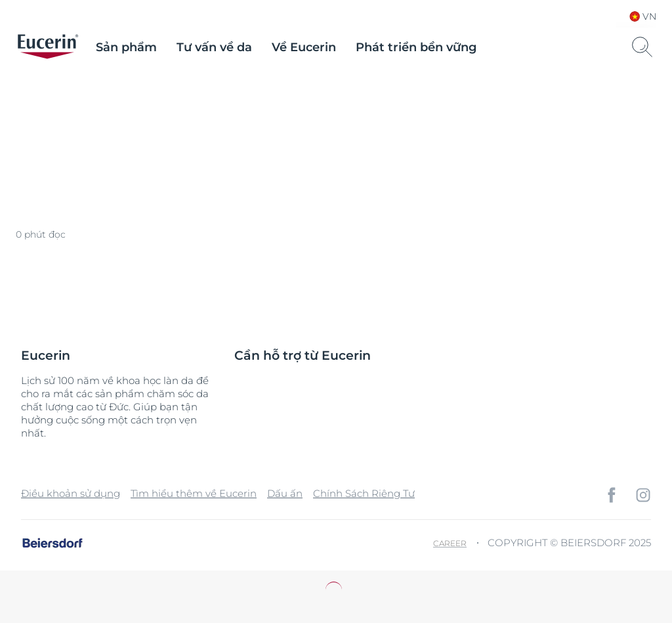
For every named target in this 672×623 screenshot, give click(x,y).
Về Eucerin (304, 47)
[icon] (612, 495)
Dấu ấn (285, 493)
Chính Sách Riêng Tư (364, 493)
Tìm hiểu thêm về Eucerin (194, 493)
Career (450, 543)
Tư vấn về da (214, 47)
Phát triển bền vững (416, 47)
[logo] (48, 47)
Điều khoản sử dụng (71, 493)
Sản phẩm (126, 47)
